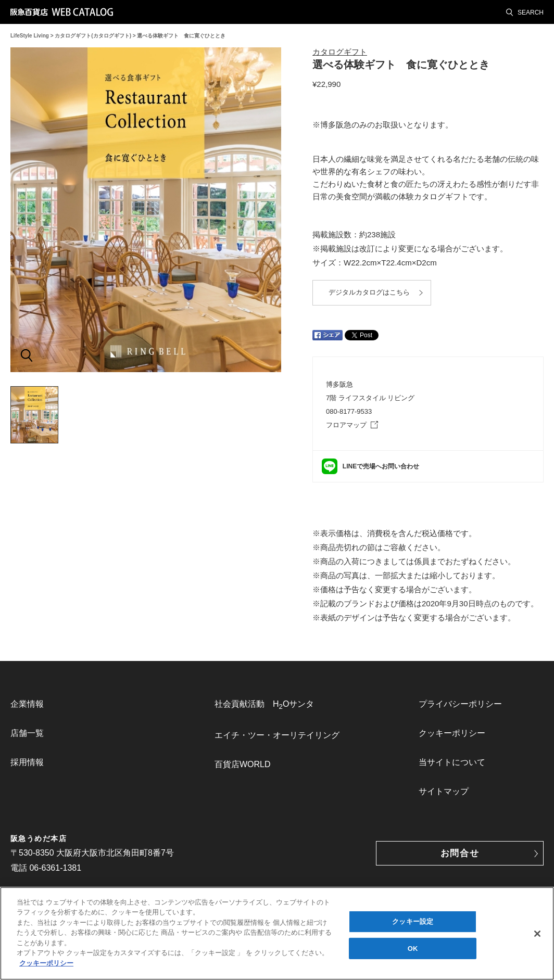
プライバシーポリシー (460, 704)
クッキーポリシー (452, 733)
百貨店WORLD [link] (243, 764)
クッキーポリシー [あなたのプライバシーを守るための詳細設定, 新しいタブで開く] (46, 966)
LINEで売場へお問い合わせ (381, 466)
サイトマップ (444, 791)
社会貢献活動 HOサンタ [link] (264, 705)
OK (413, 951)
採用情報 (27, 762)
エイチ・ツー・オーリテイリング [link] (277, 735)
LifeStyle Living (30, 36)
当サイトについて (452, 762)
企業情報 (27, 704)
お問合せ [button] (460, 853)
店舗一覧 (27, 733)
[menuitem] (73, 704)
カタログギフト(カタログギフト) (93, 36)
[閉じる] (537, 936)
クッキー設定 (413, 924)
